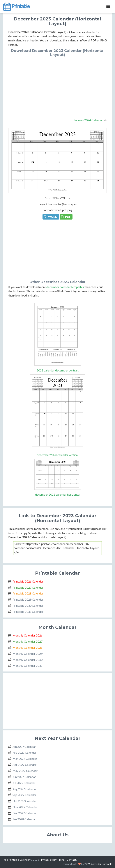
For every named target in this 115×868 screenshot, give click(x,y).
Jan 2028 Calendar (24, 819)
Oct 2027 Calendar (25, 801)
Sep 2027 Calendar (24, 795)
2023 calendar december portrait (58, 370)
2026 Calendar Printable (98, 864)
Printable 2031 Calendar (28, 612)
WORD (51, 217)
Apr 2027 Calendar (24, 765)
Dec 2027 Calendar (25, 813)
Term (62, 860)
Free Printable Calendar (16, 860)
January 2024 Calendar (88, 120)
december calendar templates (65, 287)
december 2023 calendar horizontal (58, 494)
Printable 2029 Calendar (28, 599)
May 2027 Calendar (25, 771)
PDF (66, 217)
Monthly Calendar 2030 (28, 660)
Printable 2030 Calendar (28, 605)
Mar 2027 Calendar (25, 759)
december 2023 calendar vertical (58, 455)
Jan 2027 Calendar (24, 747)
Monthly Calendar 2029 (28, 654)
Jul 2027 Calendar (24, 783)
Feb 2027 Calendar (24, 752)
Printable (16, 6)
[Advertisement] (57, 84)
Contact (71, 860)
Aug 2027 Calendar (25, 789)
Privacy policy (49, 860)
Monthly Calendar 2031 (28, 666)
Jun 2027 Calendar (24, 777)
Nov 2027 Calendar (25, 807)
